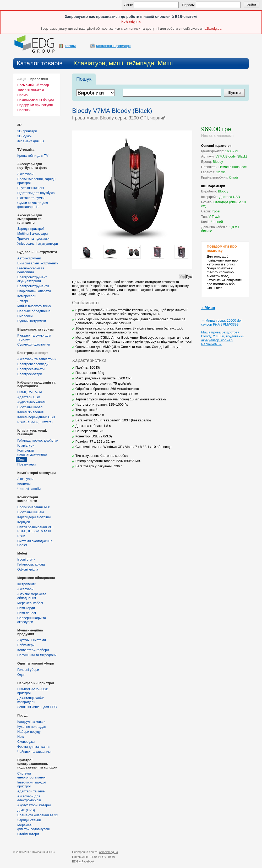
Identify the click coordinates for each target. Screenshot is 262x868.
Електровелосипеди (33, 364)
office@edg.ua (108, 852)
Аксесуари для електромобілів (29, 798)
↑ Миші (208, 308)
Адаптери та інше (31, 791)
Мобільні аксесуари (32, 234)
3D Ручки (24, 136)
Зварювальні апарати (34, 291)
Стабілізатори (28, 834)
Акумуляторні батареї (34, 805)
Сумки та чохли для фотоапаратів (33, 205)
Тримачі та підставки (33, 239)
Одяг (21, 675)
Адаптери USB (29, 397)
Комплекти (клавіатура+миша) (32, 452)
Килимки (24, 484)
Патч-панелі (27, 613)
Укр (182, 277)
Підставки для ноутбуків (36, 193)
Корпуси (24, 522)
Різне (21, 536)
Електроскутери (30, 374)
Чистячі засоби (29, 489)
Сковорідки (26, 742)
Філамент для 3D (31, 141)
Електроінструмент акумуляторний (32, 279)
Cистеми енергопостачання (31, 775)
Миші (21, 459)
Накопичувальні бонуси (36, 100)
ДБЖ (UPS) (26, 810)
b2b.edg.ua (131, 22)
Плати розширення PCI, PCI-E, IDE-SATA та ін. (36, 529)
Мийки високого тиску (34, 306)
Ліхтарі (23, 301)
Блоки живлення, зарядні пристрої (37, 181)
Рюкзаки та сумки (31, 198)
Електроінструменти (33, 286)
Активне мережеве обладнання (32, 596)
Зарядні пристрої (31, 229)
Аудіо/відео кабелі (31, 402)
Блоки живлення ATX (34, 507)
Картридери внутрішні (34, 517)
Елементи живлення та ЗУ (38, 815)
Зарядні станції (29, 820)
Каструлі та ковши (31, 722)
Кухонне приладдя (32, 727)
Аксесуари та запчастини (37, 359)
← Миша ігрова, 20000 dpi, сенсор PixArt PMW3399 (222, 322)
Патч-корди (26, 608)
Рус (189, 277)
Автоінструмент (29, 258)
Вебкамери (26, 645)
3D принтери (27, 131)
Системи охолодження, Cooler (35, 543)
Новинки (24, 110)
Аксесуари (25, 174)
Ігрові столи (26, 559)
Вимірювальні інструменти (38, 263)
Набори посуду (29, 732)
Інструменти (27, 584)
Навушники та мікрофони (37, 655)
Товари (70, 46)
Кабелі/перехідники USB (36, 417)
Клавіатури (26, 445)
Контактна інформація (113, 46)
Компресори (27, 296)
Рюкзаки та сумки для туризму (34, 337)
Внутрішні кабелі (30, 407)
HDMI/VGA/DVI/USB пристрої (33, 691)
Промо (22, 95)
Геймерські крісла (31, 564)
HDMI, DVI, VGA (30, 392)
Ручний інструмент (32, 321)
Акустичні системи (32, 640)
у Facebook (83, 861)
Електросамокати (31, 369)
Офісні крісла (28, 569)
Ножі (21, 737)
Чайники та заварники (34, 752)
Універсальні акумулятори (38, 244)
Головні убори (28, 670)
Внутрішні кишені (31, 188)
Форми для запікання (34, 747)
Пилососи (25, 316)
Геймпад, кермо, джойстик (38, 440)
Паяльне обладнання (34, 311)
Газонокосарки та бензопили (31, 270)
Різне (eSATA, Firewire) (35, 422)
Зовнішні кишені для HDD (37, 707)
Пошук (84, 79)
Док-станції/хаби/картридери (31, 700)
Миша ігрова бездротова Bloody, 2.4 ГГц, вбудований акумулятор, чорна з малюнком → (223, 338)
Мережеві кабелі (30, 603)
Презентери (26, 464)
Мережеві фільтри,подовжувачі (33, 827)
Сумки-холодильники (34, 344)
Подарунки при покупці (35, 105)
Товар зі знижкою (31, 90)
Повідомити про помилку (222, 248)
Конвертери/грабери (33, 650)
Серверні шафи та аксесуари (32, 620)
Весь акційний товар (33, 85)
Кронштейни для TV (33, 156)
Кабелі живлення (30, 412)
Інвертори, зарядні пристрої (32, 784)
